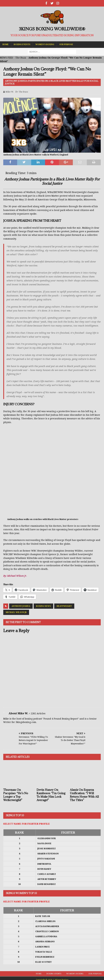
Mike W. (10, 92)
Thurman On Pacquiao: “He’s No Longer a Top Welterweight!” (16, 795)
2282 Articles (38, 713)
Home (6, 44)
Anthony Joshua (21, 606)
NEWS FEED (7, 58)
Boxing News (43, 606)
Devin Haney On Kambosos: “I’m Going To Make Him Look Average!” (51, 795)
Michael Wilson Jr (16, 612)
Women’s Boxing (45, 44)
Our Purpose (66, 44)
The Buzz (21, 58)
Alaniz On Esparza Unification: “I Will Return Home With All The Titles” (84, 795)
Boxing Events (22, 44)
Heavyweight (64, 606)
